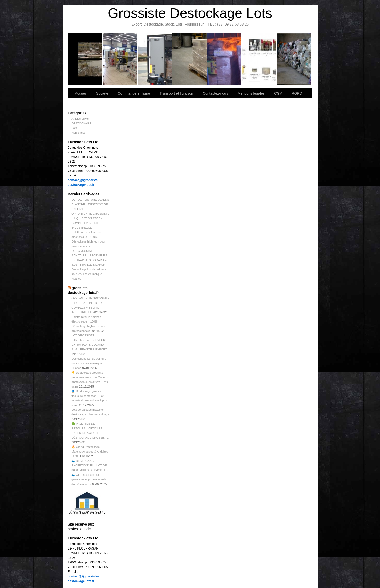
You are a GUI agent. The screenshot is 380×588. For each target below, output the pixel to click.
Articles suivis (80, 119)
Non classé (78, 133)
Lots (74, 128)
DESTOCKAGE (81, 123)
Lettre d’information (225, 59)
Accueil (81, 93)
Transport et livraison (155, 59)
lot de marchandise (259, 59)
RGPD (297, 93)
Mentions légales (251, 93)
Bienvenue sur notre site (85, 59)
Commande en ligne (134, 93)
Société (120, 59)
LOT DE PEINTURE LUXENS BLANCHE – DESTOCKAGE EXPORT (90, 204)
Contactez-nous (190, 59)
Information (294, 59)
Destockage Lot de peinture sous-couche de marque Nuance (89, 274)
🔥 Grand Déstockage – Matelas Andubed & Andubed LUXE (90, 452)
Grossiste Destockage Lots (190, 13)
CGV (278, 93)
